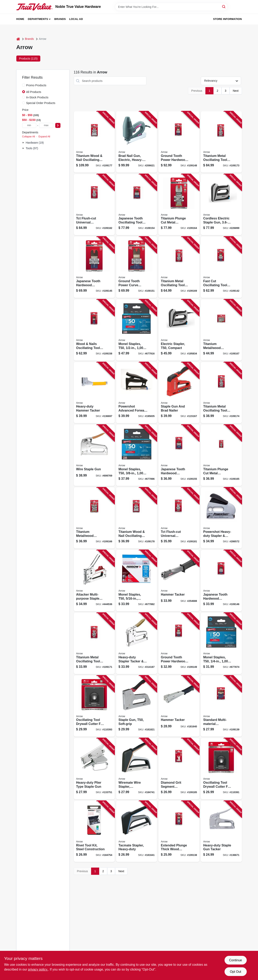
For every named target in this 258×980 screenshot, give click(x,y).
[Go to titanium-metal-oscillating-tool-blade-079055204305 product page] (221, 393)
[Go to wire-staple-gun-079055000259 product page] (94, 455)
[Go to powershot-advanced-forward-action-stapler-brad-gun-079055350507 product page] (137, 393)
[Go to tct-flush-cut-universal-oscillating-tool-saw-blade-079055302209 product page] (179, 518)
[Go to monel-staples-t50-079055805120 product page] (137, 330)
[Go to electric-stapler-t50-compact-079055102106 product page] (179, 330)
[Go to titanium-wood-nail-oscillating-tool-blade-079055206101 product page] (94, 142)
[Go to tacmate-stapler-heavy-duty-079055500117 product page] (137, 831)
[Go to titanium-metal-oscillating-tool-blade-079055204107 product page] (221, 142)
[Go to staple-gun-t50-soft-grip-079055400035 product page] (137, 706)
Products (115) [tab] (28, 59)
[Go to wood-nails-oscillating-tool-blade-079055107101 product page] (94, 330)
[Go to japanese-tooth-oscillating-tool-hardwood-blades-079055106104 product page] (137, 205)
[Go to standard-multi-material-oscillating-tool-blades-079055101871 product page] (221, 706)
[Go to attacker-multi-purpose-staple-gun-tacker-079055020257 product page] (94, 581)
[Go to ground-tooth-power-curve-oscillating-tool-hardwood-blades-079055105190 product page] (137, 267)
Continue (235, 960)
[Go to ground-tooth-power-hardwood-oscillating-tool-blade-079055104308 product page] (179, 643)
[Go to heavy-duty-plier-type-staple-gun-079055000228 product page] (94, 769)
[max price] (46, 125)
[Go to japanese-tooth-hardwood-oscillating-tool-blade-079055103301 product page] (221, 581)
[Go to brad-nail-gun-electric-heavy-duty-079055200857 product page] (137, 142)
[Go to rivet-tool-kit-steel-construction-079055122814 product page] (94, 831)
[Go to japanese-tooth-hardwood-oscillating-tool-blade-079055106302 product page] (179, 455)
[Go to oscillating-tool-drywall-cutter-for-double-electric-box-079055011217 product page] (94, 706)
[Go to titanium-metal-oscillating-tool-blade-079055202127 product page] (179, 267)
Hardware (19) (35, 143)
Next (236, 91)
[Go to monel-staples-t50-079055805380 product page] (137, 455)
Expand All (44, 137)
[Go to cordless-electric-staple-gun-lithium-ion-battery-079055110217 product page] (221, 205)
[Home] (18, 39)
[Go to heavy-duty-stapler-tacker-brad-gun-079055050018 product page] (137, 643)
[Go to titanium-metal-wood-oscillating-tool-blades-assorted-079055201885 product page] (221, 330)
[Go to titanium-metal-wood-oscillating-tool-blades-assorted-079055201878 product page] (94, 518)
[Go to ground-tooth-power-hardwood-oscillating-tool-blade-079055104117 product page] (179, 142)
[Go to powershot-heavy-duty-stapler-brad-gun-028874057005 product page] (221, 518)
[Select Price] (58, 125)
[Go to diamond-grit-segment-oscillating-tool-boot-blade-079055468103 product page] (179, 769)
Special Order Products (41, 103)
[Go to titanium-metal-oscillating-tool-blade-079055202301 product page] (94, 643)
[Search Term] (171, 7)
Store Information (227, 19)
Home (20, 19)
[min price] (29, 125)
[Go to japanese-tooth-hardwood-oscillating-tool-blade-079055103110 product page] (94, 267)
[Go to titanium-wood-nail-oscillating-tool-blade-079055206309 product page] (137, 518)
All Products (34, 92)
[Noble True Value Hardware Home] (34, 7)
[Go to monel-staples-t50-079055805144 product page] (221, 643)
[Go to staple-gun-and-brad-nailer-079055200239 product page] (179, 393)
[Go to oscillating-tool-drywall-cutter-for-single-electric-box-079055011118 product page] (221, 769)
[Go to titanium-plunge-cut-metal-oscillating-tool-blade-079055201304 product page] (221, 455)
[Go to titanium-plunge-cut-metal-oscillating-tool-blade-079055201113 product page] (179, 205)
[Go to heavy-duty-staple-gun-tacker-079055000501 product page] (221, 831)
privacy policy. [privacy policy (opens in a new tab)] (38, 969)
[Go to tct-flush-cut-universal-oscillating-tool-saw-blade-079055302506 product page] (94, 205)
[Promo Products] (24, 85)
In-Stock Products (37, 97)
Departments (38, 19)
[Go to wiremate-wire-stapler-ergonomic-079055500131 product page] (137, 769)
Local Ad (76, 19)
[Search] (224, 7)
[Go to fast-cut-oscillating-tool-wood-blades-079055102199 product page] (221, 267)
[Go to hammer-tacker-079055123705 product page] (179, 581)
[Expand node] (24, 143)
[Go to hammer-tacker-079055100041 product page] (179, 706)
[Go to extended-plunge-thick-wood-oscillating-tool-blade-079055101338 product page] (179, 831)
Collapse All (29, 137)
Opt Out (235, 972)
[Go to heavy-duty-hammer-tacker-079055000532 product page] (94, 393)
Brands (60, 19)
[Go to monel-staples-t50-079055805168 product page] (137, 581)
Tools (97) (32, 148)
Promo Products (36, 85)
